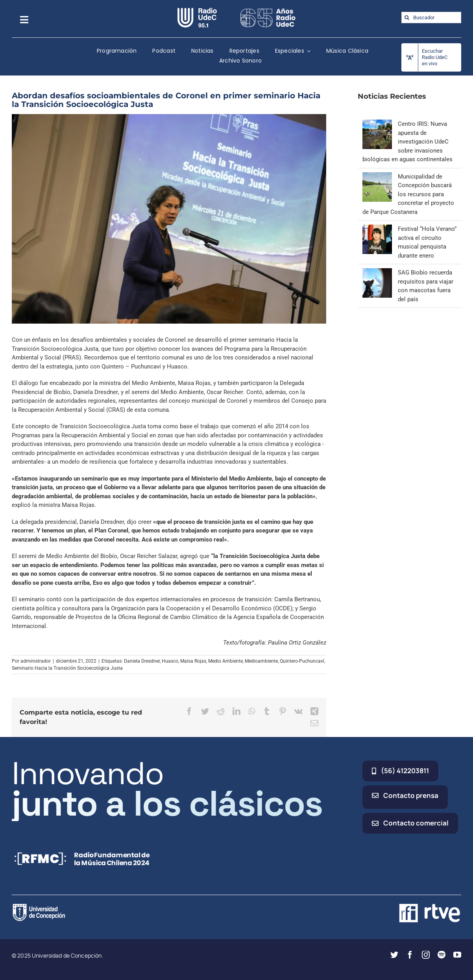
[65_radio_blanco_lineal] (268, 11)
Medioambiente (261, 661)
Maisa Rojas (193, 661)
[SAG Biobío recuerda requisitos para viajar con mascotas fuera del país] (377, 273)
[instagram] (426, 955)
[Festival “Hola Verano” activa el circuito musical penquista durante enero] (377, 229)
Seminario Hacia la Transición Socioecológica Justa (67, 668)
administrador (36, 661)
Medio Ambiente (225, 661)
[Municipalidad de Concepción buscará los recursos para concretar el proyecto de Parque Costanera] (377, 177)
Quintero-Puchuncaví (302, 661)
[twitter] (394, 955)
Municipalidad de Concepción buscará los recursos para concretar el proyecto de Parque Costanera (408, 194)
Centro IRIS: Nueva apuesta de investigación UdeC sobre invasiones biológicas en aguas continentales (407, 142)
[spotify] (442, 955)
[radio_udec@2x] (197, 11)
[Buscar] (407, 17)
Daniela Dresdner (142, 661)
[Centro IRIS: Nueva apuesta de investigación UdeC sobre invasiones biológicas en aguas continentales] (377, 124)
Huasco (170, 661)
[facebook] (410, 955)
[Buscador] (431, 17)
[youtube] (457, 955)
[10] (169, 219)
